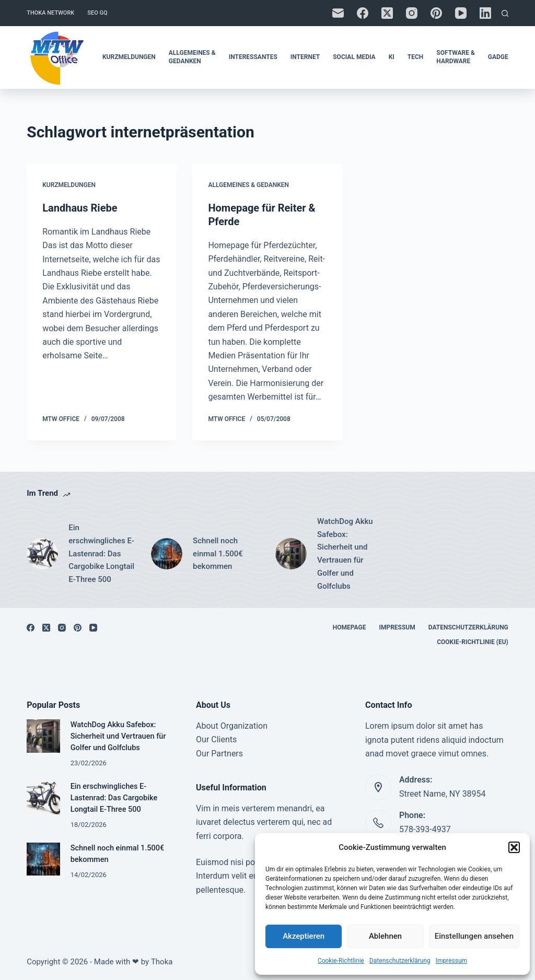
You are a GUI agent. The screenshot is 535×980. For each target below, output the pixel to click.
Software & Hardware (456, 57)
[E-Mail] (338, 13)
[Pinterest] (436, 13)
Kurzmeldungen (129, 57)
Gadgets (502, 57)
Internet (305, 57)
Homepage (350, 627)
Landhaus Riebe (80, 208)
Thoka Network (50, 13)
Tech (416, 57)
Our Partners (219, 754)
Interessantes (253, 57)
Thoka (162, 962)
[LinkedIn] (485, 13)
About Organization (232, 726)
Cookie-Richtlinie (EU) (473, 642)
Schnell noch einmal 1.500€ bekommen (218, 554)
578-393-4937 (425, 829)
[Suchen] (505, 13)
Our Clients (216, 739)
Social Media (354, 57)
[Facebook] (363, 13)
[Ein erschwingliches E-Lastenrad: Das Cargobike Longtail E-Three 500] (42, 554)
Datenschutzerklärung (400, 961)
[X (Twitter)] (387, 13)
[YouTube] (461, 13)
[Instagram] (412, 13)
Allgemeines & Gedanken (192, 57)
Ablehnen (385, 936)
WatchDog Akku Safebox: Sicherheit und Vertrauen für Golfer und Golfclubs (345, 554)
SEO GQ (97, 13)
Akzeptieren (304, 936)
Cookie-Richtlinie (341, 961)
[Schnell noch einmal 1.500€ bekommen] (167, 554)
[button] (514, 847)
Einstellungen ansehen (474, 936)
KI (392, 57)
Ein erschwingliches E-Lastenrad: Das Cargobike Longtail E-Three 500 (101, 553)
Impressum (451, 961)
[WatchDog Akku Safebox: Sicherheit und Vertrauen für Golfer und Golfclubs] (291, 554)
